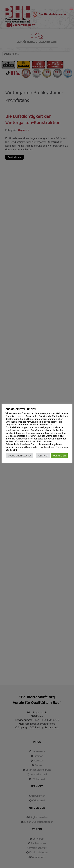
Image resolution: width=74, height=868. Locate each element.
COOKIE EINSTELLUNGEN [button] (20, 456)
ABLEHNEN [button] (43, 456)
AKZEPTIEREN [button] (59, 456)
